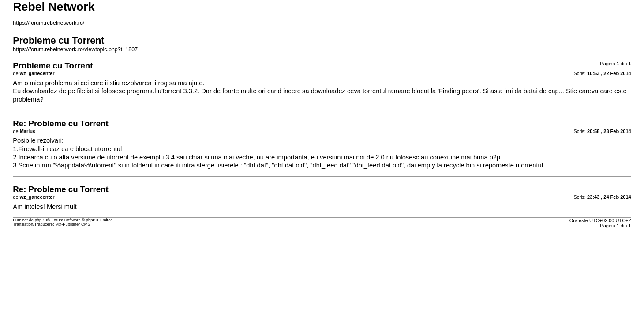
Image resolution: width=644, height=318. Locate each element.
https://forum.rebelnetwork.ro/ (49, 23)
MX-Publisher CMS (73, 224)
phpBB (41, 220)
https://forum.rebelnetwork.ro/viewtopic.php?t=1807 (75, 49)
